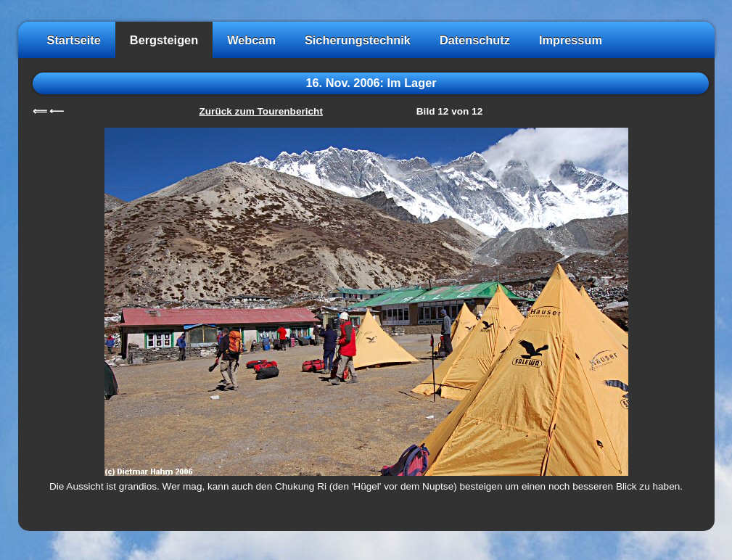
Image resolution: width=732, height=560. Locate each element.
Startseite (74, 40)
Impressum (571, 40)
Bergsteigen (164, 40)
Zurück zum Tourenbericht (261, 111)
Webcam (251, 40)
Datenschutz (475, 40)
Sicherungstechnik (358, 40)
